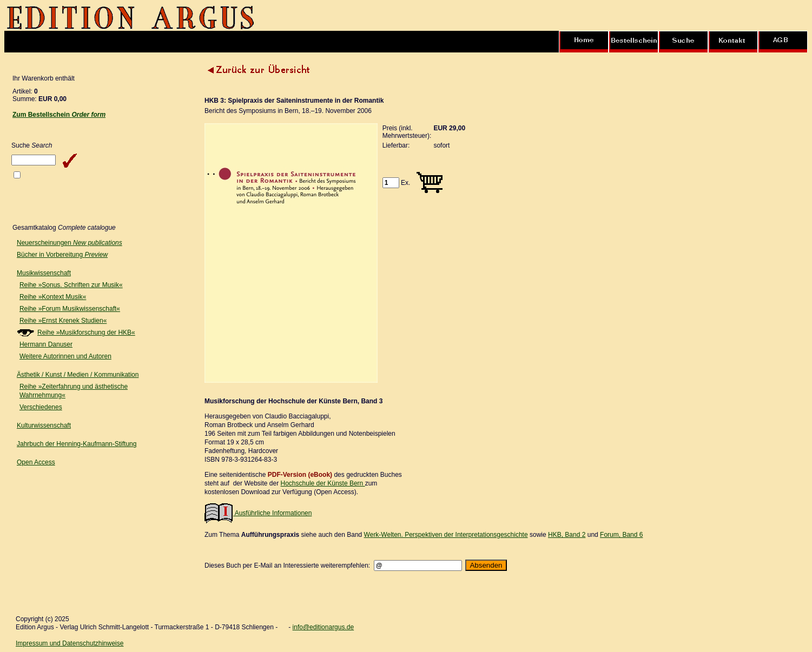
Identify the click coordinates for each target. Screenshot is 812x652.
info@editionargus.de (324, 627)
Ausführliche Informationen (258, 513)
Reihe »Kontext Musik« (53, 297)
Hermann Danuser (46, 344)
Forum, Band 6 (621, 535)
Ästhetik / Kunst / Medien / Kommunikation (78, 375)
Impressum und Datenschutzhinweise (70, 643)
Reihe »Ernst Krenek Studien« (63, 321)
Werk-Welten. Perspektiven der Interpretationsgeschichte (446, 535)
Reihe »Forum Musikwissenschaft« (70, 309)
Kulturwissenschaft (44, 425)
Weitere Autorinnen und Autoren (65, 356)
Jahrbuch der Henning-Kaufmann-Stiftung (77, 444)
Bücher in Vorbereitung (62, 255)
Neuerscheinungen (70, 243)
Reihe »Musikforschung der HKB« (86, 332)
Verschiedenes (41, 407)
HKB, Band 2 (567, 535)
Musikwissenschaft (44, 273)
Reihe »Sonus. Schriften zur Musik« (71, 285)
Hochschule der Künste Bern (323, 483)
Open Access (36, 462)
